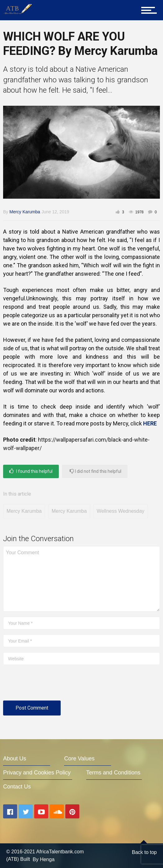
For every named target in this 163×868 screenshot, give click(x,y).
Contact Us (17, 787)
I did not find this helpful (95, 471)
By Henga (44, 859)
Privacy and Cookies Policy (37, 773)
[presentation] (50, 685)
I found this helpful (31, 471)
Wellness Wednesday (121, 511)
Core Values (79, 759)
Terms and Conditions (113, 773)
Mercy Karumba (25, 212)
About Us (15, 759)
